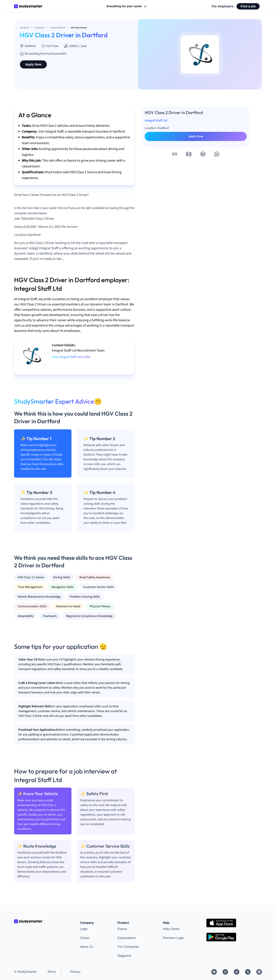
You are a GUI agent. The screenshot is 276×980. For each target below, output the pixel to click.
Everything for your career (127, 7)
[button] (175, 154)
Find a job (248, 6)
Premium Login (173, 938)
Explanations (126, 938)
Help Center (171, 929)
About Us (86, 947)
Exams (122, 929)
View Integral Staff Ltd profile (71, 357)
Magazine (124, 956)
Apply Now (33, 64)
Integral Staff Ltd (156, 120)
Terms (51, 972)
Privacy (75, 972)
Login (84, 929)
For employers (223, 6)
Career (85, 938)
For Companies (128, 947)
